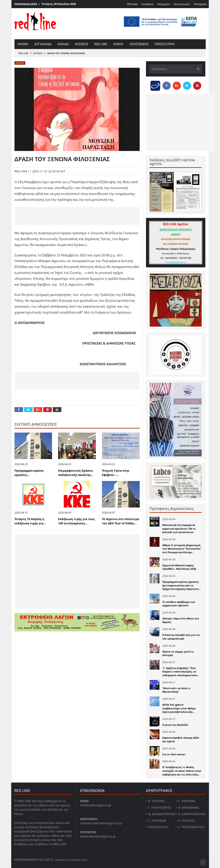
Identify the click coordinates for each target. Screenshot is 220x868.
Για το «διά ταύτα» (174, 754)
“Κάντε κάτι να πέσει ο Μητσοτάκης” (176, 690)
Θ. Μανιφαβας (189, 807)
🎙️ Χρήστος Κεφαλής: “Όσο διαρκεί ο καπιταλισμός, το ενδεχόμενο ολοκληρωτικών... (181, 672)
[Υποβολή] (197, 69)
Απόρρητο (164, 4)
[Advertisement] (77, 216)
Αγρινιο (38, 53)
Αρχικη (23, 44)
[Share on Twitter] (28, 410)
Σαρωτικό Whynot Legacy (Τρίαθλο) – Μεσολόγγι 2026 (179, 567)
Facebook (147, 4)
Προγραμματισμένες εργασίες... (29, 473)
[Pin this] (48, 410)
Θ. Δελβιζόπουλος (162, 814)
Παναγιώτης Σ (158, 827)
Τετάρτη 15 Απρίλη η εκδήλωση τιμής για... (30, 521)
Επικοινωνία (182, 4)
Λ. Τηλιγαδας (157, 820)
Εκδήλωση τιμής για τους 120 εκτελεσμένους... (76, 521)
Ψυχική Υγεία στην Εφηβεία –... (116, 473)
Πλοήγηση (200, 4)
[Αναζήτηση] (176, 69)
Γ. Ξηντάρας (187, 801)
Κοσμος (82, 44)
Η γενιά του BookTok (175, 725)
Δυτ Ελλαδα (43, 44)
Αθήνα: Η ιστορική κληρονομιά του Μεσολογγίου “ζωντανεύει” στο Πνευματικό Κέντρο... (182, 549)
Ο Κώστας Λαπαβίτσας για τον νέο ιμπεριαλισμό (181, 637)
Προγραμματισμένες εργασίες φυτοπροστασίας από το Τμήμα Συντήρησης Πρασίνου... (181, 585)
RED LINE (23, 53)
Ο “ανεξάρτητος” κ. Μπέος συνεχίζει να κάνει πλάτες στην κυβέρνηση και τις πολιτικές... (182, 771)
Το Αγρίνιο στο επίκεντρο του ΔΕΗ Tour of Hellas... (121, 521)
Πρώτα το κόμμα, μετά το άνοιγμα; (178, 653)
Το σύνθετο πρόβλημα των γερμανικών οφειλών (179, 604)
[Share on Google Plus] (38, 410)
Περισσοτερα (165, 44)
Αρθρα (118, 44)
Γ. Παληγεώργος (160, 807)
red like (101, 44)
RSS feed (132, 4)
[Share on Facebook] (19, 410)
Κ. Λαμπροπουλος (192, 814)
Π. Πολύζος (187, 820)
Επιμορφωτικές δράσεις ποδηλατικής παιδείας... (76, 473)
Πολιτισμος (139, 44)
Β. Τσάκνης (156, 801)
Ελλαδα (63, 44)
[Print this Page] (57, 410)
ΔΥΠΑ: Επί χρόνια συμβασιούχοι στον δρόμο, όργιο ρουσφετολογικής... (179, 708)
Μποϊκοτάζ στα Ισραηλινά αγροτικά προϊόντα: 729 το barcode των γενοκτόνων (179, 529)
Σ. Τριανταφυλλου (191, 827)
